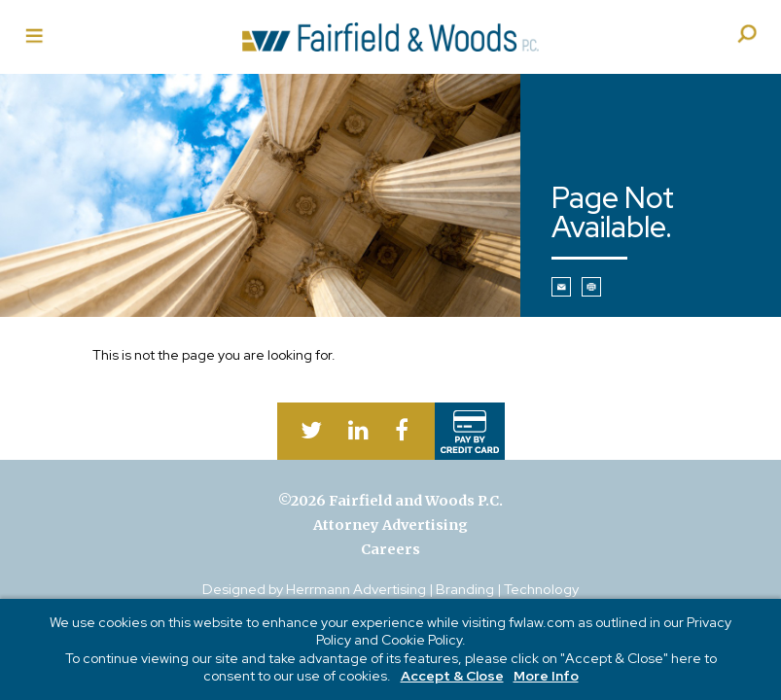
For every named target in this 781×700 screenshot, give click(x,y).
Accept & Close (452, 676)
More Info (546, 676)
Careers (390, 549)
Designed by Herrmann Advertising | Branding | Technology (390, 589)
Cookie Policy (422, 640)
